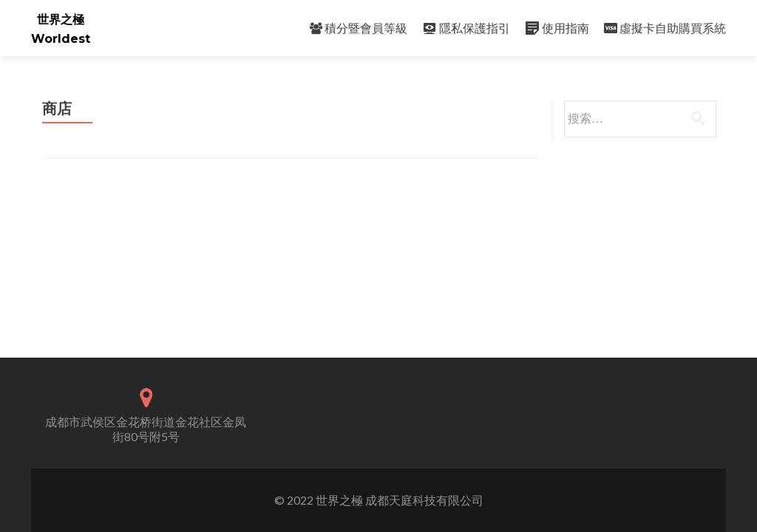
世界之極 (61, 20)
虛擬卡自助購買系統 (665, 28)
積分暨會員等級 (359, 28)
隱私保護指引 (466, 28)
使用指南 (557, 28)
